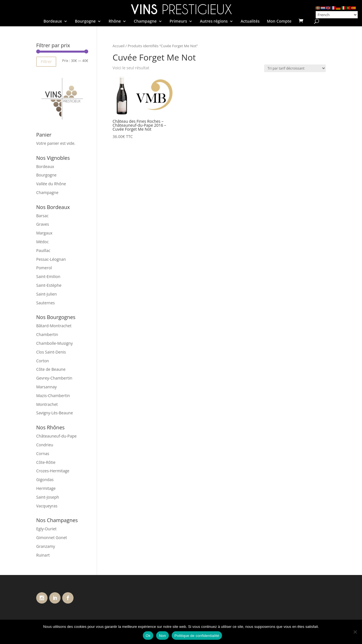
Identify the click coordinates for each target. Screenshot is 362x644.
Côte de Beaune (51, 369)
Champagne (145, 21)
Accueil (118, 46)
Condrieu (45, 445)
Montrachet (47, 404)
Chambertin (47, 334)
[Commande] (295, 68)
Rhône (115, 21)
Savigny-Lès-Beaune (55, 413)
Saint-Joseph (48, 497)
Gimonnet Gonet (52, 538)
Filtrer (46, 62)
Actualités (250, 21)
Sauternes (46, 303)
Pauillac (43, 250)
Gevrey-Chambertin (54, 378)
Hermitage (46, 488)
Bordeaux (53, 21)
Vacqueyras (47, 506)
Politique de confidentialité (197, 636)
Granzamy (46, 546)
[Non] (355, 632)
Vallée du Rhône (51, 184)
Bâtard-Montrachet (54, 326)
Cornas (43, 454)
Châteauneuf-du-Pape (56, 436)
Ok (148, 636)
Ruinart (43, 555)
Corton (43, 361)
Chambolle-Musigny (54, 343)
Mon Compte (279, 21)
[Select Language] (337, 15)
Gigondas (45, 480)
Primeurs (178, 21)
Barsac (42, 216)
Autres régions (214, 21)
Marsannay (47, 387)
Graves (43, 224)
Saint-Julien (47, 294)
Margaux (44, 233)
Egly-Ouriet (46, 529)
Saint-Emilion (48, 276)
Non (162, 636)
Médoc (42, 242)
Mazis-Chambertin (53, 396)
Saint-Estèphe (49, 285)
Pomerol (44, 268)
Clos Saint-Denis (51, 352)
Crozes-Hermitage (53, 471)
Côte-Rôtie (46, 462)
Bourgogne (85, 21)
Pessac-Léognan (51, 259)
